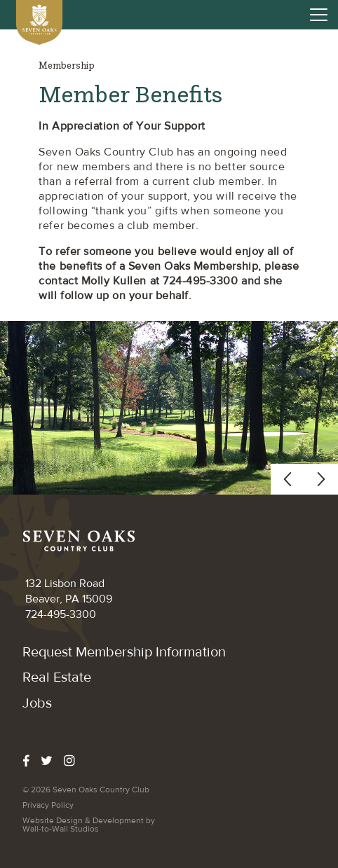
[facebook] (32, 761)
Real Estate (57, 677)
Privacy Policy (48, 805)
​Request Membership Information (124, 652)
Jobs (37, 703)
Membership (67, 66)
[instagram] (75, 761)
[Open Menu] (319, 14)
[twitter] (52, 761)
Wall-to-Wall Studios (61, 829)
